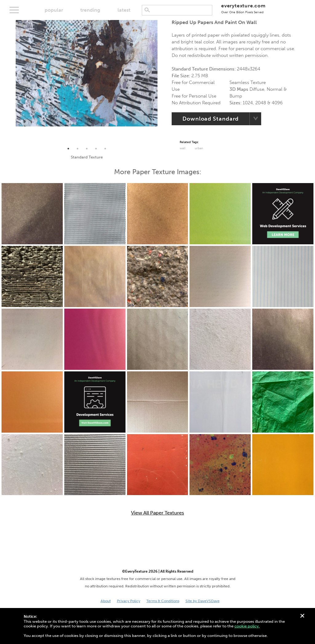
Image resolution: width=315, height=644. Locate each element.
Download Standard (211, 119)
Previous (11, 82)
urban (199, 148)
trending (90, 10)
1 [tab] (68, 149)
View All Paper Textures (157, 513)
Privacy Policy (129, 601)
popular (54, 10)
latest (124, 10)
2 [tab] (78, 149)
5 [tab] (105, 149)
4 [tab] (96, 149)
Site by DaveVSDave (203, 601)
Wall (183, 148)
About (106, 601)
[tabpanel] (87, 73)
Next (162, 82)
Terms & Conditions (163, 601)
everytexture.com (243, 8)
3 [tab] (87, 149)
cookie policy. (247, 626)
